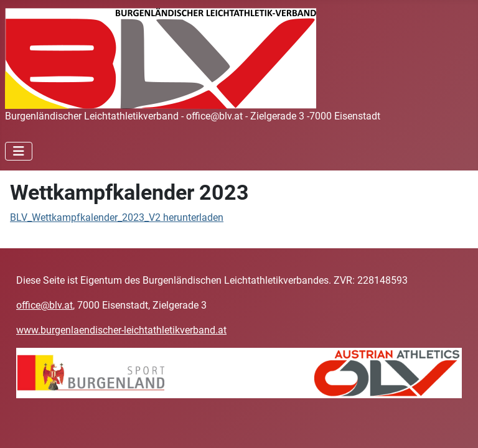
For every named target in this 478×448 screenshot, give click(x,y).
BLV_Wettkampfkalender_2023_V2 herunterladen (117, 217)
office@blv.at (45, 305)
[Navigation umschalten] (19, 151)
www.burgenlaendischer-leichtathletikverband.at (121, 330)
